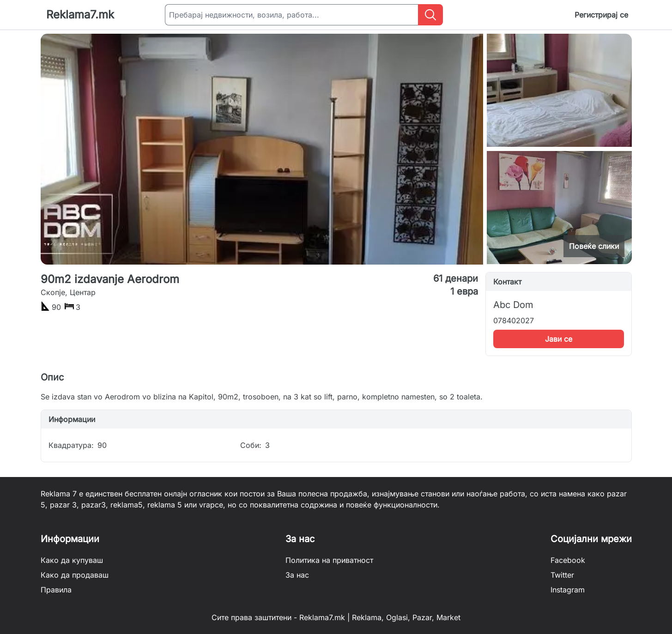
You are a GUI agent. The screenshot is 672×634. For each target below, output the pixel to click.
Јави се (559, 339)
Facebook (568, 560)
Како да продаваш (75, 575)
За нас (297, 575)
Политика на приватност (329, 560)
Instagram (568, 590)
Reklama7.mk (80, 15)
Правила (56, 590)
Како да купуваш (72, 560)
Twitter (562, 575)
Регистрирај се (601, 15)
